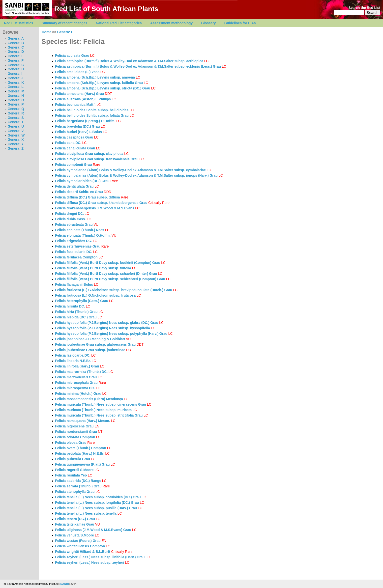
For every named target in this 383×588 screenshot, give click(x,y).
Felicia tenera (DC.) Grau (75, 519)
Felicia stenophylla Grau (75, 492)
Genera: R (16, 113)
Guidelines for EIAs (240, 23)
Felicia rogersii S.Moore (74, 470)
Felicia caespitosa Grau (74, 137)
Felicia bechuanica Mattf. (75, 105)
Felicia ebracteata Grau (74, 225)
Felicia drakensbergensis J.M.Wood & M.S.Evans (95, 208)
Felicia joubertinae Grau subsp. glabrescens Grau (95, 345)
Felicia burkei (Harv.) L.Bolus (78, 132)
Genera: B (16, 43)
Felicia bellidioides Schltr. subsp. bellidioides (92, 110)
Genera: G (16, 65)
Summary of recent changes (64, 23)
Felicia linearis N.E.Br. (73, 361)
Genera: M (16, 91)
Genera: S (16, 118)
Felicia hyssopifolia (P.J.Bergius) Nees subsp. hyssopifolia (103, 328)
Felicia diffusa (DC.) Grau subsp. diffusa (88, 197)
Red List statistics (19, 23)
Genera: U (16, 126)
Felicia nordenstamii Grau (76, 432)
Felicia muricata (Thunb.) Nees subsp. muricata (94, 410)
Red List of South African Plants (106, 9)
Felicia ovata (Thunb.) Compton (81, 448)
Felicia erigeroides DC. (73, 241)
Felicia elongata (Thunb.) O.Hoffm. (83, 236)
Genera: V (16, 131)
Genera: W (16, 135)
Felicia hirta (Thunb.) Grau (76, 312)
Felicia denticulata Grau (74, 186)
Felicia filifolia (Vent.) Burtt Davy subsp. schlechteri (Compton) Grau (110, 279)
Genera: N (16, 96)
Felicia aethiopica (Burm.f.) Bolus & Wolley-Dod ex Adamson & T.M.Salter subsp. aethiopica (130, 61)
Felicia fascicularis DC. (74, 252)
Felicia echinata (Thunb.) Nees (80, 230)
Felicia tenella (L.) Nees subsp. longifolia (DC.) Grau (97, 503)
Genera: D (16, 52)
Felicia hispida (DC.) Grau (76, 317)
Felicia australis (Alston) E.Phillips (83, 99)
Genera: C (16, 47)
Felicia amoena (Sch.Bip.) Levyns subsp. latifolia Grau (99, 83)
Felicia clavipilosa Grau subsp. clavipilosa (90, 154)
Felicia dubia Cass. (70, 219)
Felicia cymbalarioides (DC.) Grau (82, 181)
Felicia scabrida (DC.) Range (78, 481)
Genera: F (16, 61)
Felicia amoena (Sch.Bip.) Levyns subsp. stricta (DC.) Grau (103, 88)
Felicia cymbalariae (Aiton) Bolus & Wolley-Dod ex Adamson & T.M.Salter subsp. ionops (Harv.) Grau (136, 176)
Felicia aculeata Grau (72, 56)
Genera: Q (16, 109)
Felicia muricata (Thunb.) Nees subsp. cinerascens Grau (101, 405)
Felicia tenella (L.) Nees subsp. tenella (86, 514)
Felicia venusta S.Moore (74, 535)
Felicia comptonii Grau (73, 165)
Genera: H (16, 69)
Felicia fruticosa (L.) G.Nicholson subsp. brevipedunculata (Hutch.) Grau (114, 290)
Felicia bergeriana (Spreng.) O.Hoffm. (85, 121)
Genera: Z (16, 149)
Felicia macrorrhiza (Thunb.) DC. (81, 372)
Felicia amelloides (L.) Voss (77, 72)
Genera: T (16, 122)
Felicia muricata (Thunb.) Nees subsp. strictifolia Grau (99, 415)
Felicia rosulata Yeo (71, 475)
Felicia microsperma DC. (75, 388)
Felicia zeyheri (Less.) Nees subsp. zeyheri (90, 563)
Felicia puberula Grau (73, 459)
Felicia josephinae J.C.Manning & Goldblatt (90, 339)
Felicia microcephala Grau (76, 383)
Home (47, 32)
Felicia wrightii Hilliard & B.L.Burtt (83, 552)
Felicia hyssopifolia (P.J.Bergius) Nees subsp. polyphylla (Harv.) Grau (111, 334)
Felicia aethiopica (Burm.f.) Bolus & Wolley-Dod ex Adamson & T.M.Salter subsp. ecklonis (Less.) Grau (138, 67)
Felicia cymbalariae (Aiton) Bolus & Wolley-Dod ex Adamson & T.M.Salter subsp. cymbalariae (131, 170)
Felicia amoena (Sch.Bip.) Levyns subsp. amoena (95, 77)
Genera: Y (16, 144)
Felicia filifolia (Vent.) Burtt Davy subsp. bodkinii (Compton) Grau (108, 263)
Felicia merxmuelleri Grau (76, 377)
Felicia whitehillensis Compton (80, 546)
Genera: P (16, 104)
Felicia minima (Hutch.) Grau (78, 394)
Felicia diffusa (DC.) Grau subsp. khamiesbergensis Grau (101, 203)
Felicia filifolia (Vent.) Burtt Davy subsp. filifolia (93, 268)
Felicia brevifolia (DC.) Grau (77, 126)
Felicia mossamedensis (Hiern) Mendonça (89, 399)
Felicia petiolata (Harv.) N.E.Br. (80, 454)
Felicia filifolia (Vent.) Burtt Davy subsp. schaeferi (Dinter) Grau (106, 274)
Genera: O (16, 100)
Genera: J (15, 78)
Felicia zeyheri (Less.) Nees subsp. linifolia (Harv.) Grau (100, 557)
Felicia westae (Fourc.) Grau (78, 541)
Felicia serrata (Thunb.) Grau (78, 486)
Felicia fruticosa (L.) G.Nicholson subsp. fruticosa (96, 295)
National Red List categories (119, 23)
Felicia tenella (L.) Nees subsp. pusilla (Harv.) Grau (96, 508)
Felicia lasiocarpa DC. (73, 355)
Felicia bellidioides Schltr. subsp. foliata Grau (92, 116)
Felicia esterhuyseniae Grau (78, 246)
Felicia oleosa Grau (71, 443)
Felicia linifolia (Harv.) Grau (77, 366)
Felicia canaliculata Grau (75, 148)
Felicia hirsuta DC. (70, 306)
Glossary (209, 23)
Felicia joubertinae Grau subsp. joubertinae (91, 350)
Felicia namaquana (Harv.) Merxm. (82, 421)
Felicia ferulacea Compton (76, 257)
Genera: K (16, 83)
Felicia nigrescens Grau (74, 426)
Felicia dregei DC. (69, 214)
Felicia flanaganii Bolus (74, 285)
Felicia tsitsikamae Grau (74, 524)
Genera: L (16, 87)
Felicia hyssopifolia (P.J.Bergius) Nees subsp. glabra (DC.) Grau (107, 323)
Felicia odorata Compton (75, 437)
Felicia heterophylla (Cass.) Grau (82, 301)
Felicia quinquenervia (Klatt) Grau (82, 464)
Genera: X (16, 140)
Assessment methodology (171, 23)
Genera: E (16, 56)
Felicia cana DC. (68, 143)
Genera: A (16, 39)
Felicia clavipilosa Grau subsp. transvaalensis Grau (97, 159)
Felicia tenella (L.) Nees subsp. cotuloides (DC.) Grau (98, 497)
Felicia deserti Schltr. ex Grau (79, 192)
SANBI (64, 584)
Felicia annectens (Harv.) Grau (79, 94)
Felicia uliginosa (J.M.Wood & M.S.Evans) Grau (93, 530)
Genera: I (15, 74)
